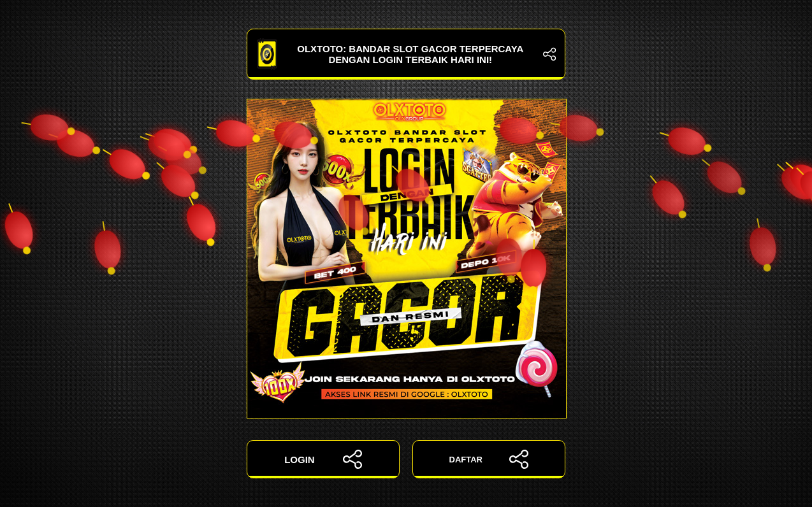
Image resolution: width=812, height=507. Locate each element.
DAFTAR (489, 459)
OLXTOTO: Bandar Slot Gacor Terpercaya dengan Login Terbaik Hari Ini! (406, 54)
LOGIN (323, 459)
